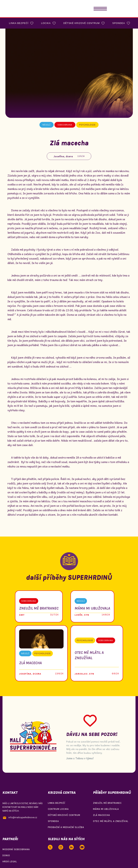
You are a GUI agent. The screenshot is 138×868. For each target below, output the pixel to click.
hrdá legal (10, 861)
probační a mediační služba (66, 827)
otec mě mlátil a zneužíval (111, 821)
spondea (53, 821)
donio (6, 855)
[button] (100, 9)
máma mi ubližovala (106, 809)
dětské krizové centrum (64, 815)
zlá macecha (101, 815)
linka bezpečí (57, 803)
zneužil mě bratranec (107, 803)
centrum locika (58, 809)
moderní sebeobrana (16, 849)
